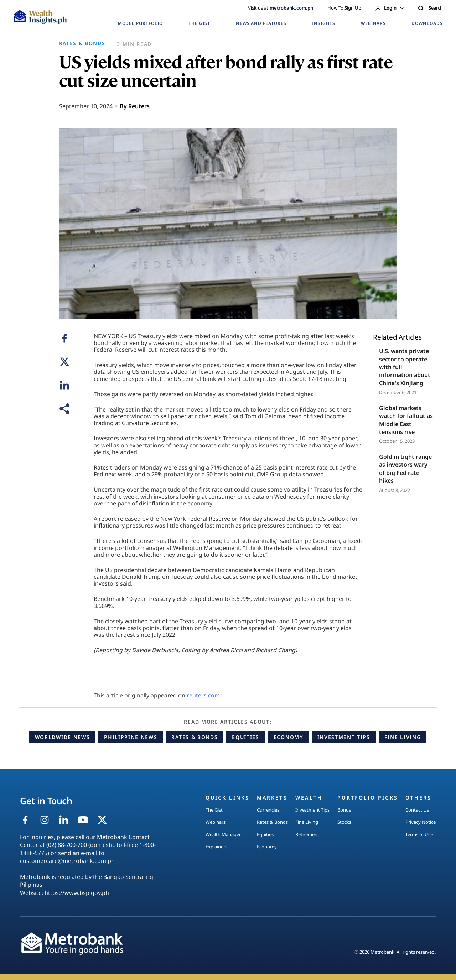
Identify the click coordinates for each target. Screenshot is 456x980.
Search (430, 8)
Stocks (344, 822)
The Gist (214, 810)
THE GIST (199, 23)
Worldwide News (63, 737)
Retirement (307, 834)
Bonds (344, 810)
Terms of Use (419, 834)
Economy (288, 737)
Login (390, 8)
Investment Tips (344, 737)
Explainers (216, 847)
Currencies (268, 810)
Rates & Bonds (195, 737)
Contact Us (417, 810)
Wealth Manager (223, 834)
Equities (245, 737)
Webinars (216, 822)
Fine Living (403, 737)
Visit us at (281, 8)
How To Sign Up (344, 8)
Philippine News (131, 737)
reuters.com (203, 695)
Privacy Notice (421, 822)
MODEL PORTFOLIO (140, 23)
